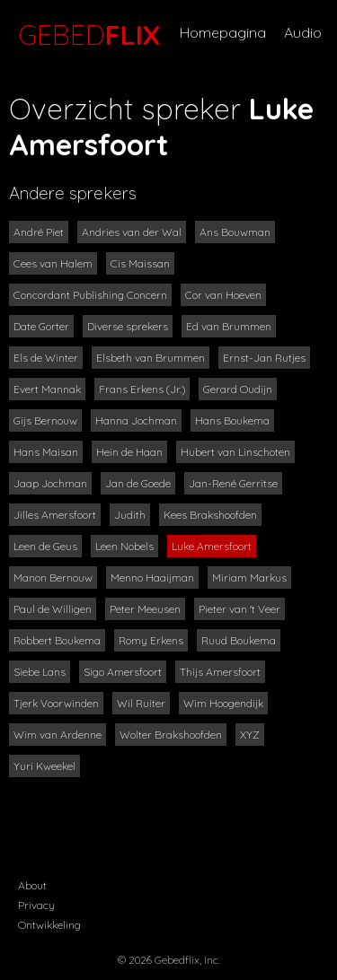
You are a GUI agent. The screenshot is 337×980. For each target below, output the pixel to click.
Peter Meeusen (145, 609)
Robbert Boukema (57, 640)
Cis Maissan (140, 263)
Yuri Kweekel (44, 766)
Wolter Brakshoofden (171, 735)
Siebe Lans (40, 672)
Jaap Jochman (50, 483)
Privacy (36, 905)
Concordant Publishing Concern (90, 295)
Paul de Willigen (53, 609)
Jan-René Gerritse (233, 483)
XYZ (250, 735)
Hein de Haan (129, 452)
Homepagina (223, 32)
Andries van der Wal (132, 232)
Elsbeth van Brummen (151, 358)
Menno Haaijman (152, 577)
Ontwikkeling (49, 925)
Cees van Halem (53, 263)
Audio (303, 32)
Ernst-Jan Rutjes (264, 358)
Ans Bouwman (235, 232)
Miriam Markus (249, 577)
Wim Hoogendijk (223, 703)
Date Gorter (41, 326)
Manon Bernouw (53, 577)
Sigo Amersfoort (123, 672)
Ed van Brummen (229, 326)
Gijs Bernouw (45, 420)
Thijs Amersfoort (220, 672)
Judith (130, 515)
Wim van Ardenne (58, 735)
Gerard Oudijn (238, 389)
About (32, 885)
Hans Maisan (46, 452)
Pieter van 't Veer (239, 609)
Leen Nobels (124, 546)
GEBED (85, 35)
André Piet (39, 232)
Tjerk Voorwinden (56, 703)
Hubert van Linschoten (235, 452)
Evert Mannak (47, 389)
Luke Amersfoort (212, 546)
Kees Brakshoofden (210, 515)
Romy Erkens (151, 640)
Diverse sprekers (128, 326)
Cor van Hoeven (223, 295)
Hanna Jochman (136, 420)
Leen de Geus (45, 546)
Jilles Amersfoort (55, 515)
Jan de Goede (138, 483)
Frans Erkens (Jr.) (142, 389)
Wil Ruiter (141, 703)
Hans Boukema (232, 420)
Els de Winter (46, 358)
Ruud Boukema (239, 640)
